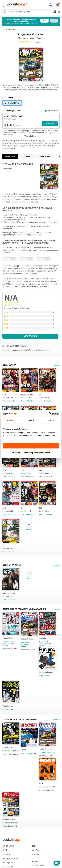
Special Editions (12, 565)
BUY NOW (50, 124)
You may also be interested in (20, 719)
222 (22, 470)
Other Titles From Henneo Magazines (24, 609)
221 (40, 470)
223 (4, 470)
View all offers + (31, 136)
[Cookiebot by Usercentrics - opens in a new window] (49, 414)
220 (4, 508)
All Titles (5, 850)
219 (22, 508)
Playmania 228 (27, 395)
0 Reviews (38, 42)
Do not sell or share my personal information (31, 453)
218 (40, 508)
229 (4, 395)
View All (56, 365)
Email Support (36, 854)
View (4, 401)
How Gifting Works (37, 865)
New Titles (6, 854)
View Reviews (30, 336)
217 (4, 546)
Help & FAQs (35, 850)
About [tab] (51, 420)
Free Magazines (8, 863)
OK (31, 446)
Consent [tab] (11, 420)
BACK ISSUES (9, 365)
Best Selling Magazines (10, 858)
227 (40, 395)
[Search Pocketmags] (5, 12)
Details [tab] (31, 420)
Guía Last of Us (9, 593)
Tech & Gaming (9, 30)
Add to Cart (12, 401)
